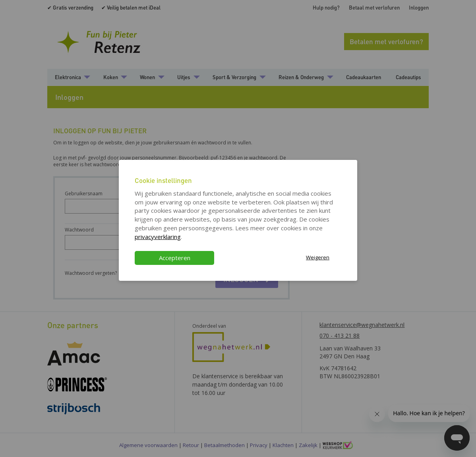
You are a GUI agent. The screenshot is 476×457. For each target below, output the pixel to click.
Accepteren (175, 258)
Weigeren (318, 257)
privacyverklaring (158, 237)
